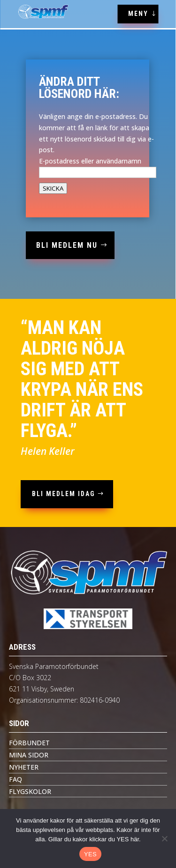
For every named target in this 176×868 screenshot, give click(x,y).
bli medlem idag (64, 494)
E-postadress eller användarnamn (90, 161)
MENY (138, 14)
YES (90, 854)
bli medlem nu (67, 245)
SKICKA (53, 188)
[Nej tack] (164, 838)
